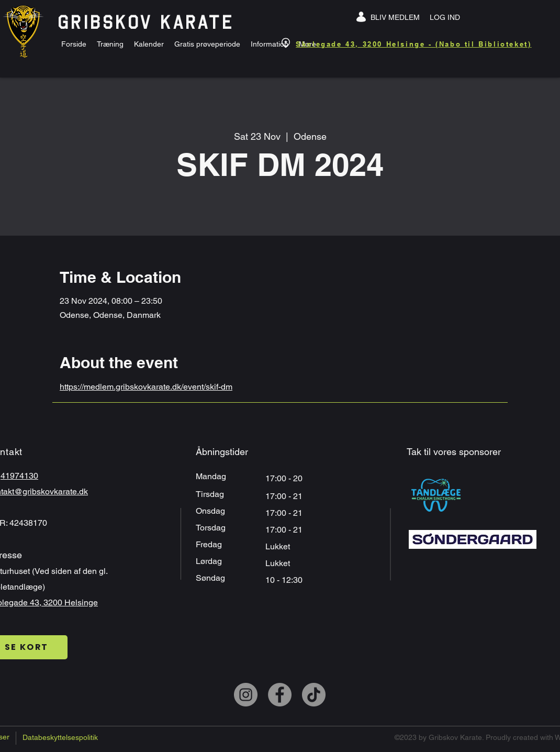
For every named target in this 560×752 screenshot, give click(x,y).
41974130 (19, 476)
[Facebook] (280, 695)
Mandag (212, 476)
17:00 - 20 (285, 478)
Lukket (278, 546)
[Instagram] (246, 695)
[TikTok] (314, 695)
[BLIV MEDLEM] (395, 17)
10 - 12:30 (285, 580)
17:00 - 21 (285, 513)
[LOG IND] (445, 17)
